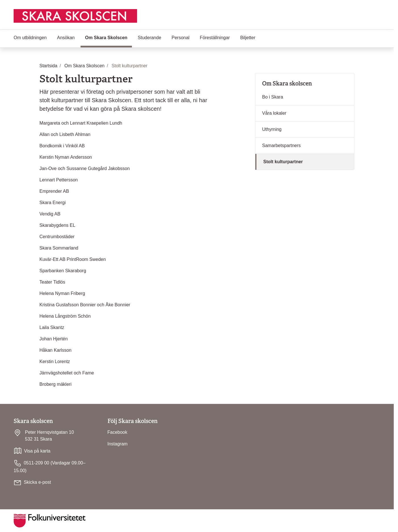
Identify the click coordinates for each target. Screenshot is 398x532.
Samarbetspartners (281, 145)
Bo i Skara (273, 97)
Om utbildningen (30, 38)
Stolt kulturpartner (283, 162)
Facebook (117, 432)
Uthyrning (272, 129)
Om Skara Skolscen (109, 37)
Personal (181, 38)
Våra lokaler (274, 113)
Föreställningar (215, 38)
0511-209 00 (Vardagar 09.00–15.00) (50, 466)
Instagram (118, 444)
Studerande (150, 38)
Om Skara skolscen (287, 83)
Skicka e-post (37, 482)
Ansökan (66, 38)
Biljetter (248, 38)
